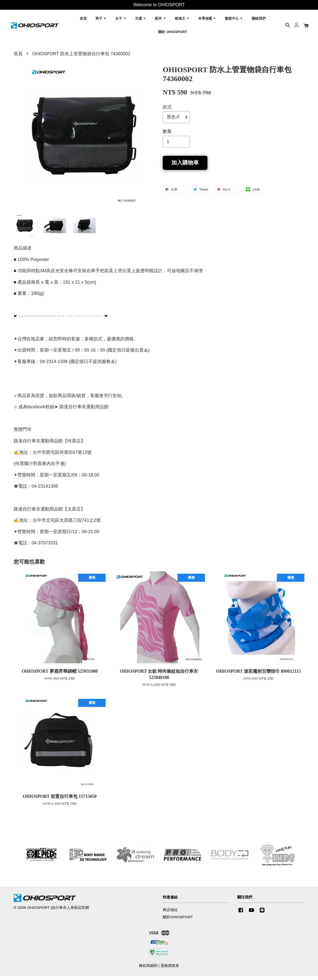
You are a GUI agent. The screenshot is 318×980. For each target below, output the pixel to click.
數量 (167, 135)
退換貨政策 (170, 969)
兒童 (141, 20)
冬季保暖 (207, 20)
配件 (161, 20)
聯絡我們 (259, 20)
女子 (121, 20)
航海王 (182, 20)
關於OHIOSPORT (178, 921)
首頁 (83, 20)
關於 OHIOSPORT (173, 33)
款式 (167, 111)
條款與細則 (148, 969)
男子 (101, 20)
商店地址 (170, 913)
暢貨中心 (234, 20)
